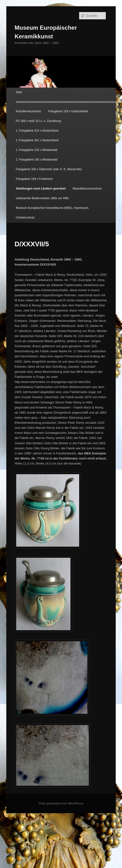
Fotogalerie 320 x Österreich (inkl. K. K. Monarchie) (49, 169)
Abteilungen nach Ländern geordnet (41, 189)
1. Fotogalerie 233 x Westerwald (37, 150)
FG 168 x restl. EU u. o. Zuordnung (38, 121)
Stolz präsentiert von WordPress (61, 804)
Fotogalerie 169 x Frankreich (34, 179)
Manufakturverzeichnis (87, 189)
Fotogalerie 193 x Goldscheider (68, 111)
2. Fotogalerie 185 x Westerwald (37, 160)
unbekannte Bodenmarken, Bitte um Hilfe (42, 198)
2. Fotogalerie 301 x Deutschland (37, 140)
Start (19, 92)
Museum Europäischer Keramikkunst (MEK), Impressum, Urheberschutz (52, 213)
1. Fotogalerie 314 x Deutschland (37, 131)
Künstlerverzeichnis (28, 111)
